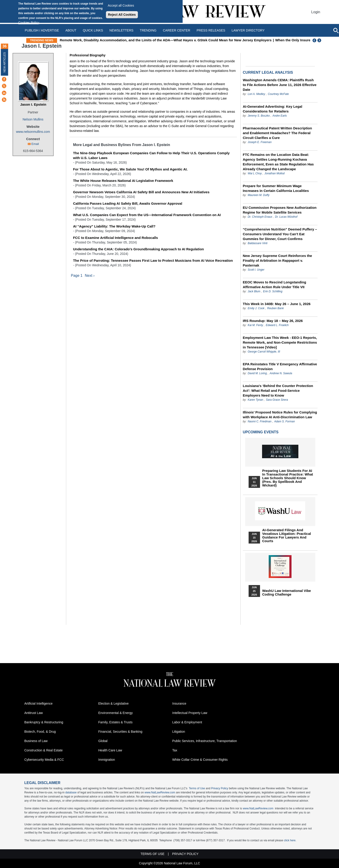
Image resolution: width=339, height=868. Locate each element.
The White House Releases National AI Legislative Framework (123, 181)
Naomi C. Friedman (260, 421)
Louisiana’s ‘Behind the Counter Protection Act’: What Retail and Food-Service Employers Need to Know (278, 391)
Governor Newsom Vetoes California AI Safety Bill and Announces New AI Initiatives (141, 192)
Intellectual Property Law (190, 713)
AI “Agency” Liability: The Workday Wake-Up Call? (114, 226)
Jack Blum (254, 291)
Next (320, 40)
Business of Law (36, 741)
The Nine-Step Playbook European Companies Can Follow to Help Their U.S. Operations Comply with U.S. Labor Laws (151, 155)
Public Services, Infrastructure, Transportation (205, 741)
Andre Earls (280, 116)
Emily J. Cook (256, 308)
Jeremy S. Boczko (259, 116)
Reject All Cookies (122, 15)
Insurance (179, 703)
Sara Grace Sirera (277, 400)
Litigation (179, 732)
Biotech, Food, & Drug (40, 732)
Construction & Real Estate (44, 750)
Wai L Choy (255, 173)
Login (316, 12)
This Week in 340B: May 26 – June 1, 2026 (277, 304)
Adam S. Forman (285, 421)
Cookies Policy (29, 23)
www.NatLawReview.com (160, 792)
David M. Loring (258, 373)
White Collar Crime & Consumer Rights (200, 760)
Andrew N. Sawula (281, 373)
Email (35, 144)
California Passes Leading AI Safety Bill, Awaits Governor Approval (128, 203)
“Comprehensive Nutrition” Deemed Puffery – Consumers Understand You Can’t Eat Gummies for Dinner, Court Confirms (280, 234)
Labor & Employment (187, 722)
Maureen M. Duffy (259, 195)
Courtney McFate (278, 94)
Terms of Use (197, 788)
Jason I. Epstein (33, 104)
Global (103, 741)
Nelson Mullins (33, 119)
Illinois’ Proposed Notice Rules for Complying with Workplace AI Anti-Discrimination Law (280, 415)
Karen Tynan (255, 400)
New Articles (5, 62)
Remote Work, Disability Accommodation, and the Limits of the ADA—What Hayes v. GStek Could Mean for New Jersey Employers (188, 40)
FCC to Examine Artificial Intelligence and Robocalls (116, 238)
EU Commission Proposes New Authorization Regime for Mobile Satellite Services (280, 210)
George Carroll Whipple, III (264, 352)
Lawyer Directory (248, 30)
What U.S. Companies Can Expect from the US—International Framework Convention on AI (147, 215)
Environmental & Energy (116, 713)
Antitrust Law (34, 713)
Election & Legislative (114, 703)
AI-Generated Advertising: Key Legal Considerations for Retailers (273, 109)
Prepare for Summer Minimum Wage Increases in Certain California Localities (276, 188)
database (71, 792)
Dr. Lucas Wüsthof (286, 217)
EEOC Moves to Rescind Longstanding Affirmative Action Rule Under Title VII (275, 285)
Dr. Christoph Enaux (260, 217)
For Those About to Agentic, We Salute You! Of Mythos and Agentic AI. (130, 169)
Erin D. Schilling (273, 291)
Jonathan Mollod (274, 173)
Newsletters (121, 30)
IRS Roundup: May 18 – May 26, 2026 (273, 321)
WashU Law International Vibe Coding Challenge (287, 593)
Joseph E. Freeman (260, 142)
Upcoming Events (261, 432)
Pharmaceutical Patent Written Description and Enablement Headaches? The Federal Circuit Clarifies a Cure (277, 133)
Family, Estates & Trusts (116, 722)
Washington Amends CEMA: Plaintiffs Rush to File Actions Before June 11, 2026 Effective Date (280, 85)
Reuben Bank (275, 308)
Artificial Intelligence (39, 703)
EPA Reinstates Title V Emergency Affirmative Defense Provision (280, 366)
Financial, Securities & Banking (120, 732)
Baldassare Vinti (258, 243)
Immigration (107, 760)
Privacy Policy (220, 788)
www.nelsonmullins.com (33, 132)
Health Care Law (110, 750)
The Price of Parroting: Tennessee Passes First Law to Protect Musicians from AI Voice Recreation (153, 260)
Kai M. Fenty (255, 325)
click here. (290, 840)
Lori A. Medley (256, 94)
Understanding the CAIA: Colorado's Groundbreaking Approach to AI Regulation (138, 249)
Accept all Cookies (121, 5)
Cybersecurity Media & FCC (44, 760)
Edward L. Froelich (277, 325)
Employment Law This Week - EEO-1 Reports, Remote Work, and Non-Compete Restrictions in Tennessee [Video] (280, 342)
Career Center (176, 30)
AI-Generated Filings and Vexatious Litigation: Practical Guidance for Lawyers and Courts (287, 536)
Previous (315, 40)
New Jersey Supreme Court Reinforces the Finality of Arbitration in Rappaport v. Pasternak (277, 260)
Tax (175, 750)
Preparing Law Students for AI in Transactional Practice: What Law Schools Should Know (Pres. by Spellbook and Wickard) (288, 478)
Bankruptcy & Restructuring (44, 722)
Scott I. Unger (256, 270)
